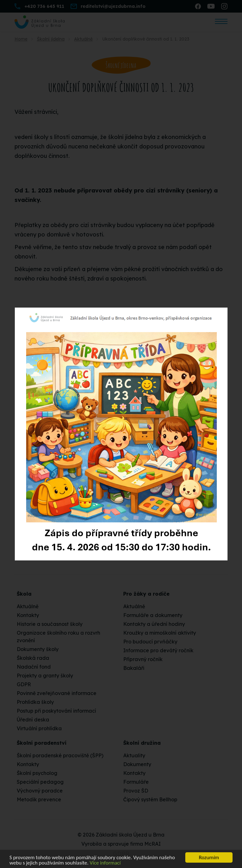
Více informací (105, 863)
